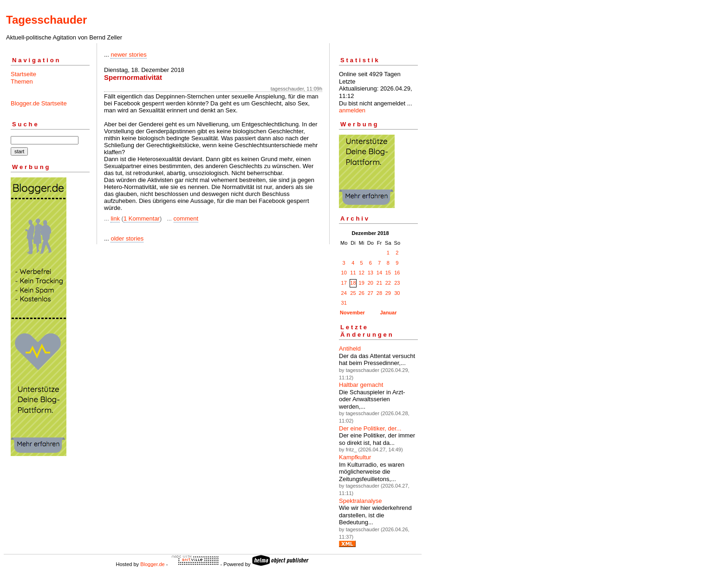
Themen (22, 81)
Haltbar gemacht (361, 385)
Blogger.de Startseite (39, 103)
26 (362, 293)
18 (353, 283)
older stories (127, 238)
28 (379, 293)
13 (370, 273)
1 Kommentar (142, 218)
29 (388, 293)
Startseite (23, 74)
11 (353, 273)
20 (370, 283)
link (115, 218)
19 (362, 283)
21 (379, 283)
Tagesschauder (46, 20)
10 (344, 273)
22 (388, 283)
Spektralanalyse (361, 501)
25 (353, 293)
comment (186, 218)
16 (397, 273)
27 (370, 293)
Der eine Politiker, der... (370, 428)
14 (379, 273)
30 (397, 293)
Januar (388, 313)
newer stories (128, 55)
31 (344, 303)
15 (388, 273)
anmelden (352, 110)
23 (397, 283)
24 (344, 293)
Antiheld (350, 349)
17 (344, 283)
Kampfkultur (355, 457)
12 (362, 273)
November (352, 313)
